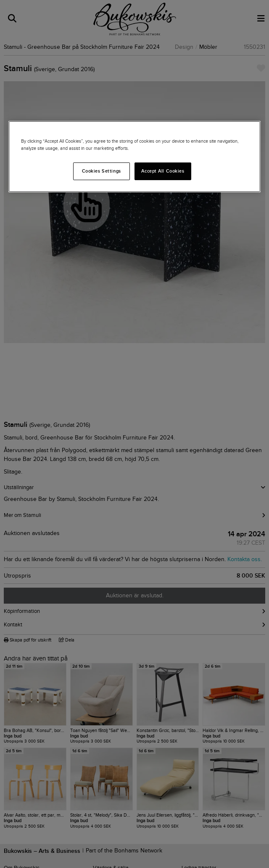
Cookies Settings (102, 171)
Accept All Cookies (163, 171)
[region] (134, 157)
